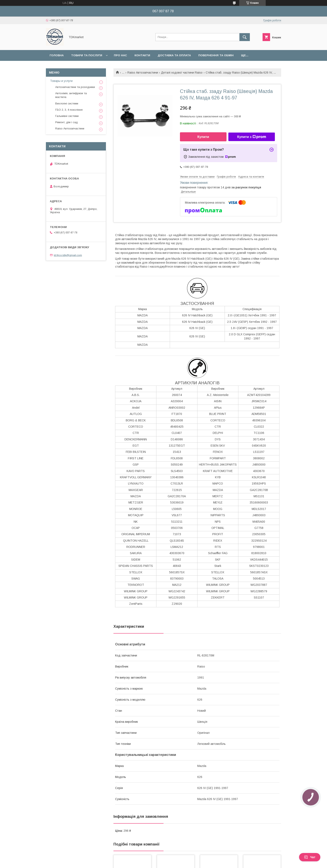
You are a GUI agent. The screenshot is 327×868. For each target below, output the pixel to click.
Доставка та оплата (174, 55)
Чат (310, 857)
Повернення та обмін (216, 55)
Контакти (142, 55)
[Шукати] (245, 37)
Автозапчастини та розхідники (75, 87)
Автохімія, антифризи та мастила (71, 95)
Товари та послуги (87, 55)
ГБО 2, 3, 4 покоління (69, 110)
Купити (203, 137)
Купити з (252, 137)
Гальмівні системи (67, 116)
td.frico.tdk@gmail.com (68, 255)
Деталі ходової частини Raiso (182, 73)
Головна (57, 55)
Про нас (120, 55)
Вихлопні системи (67, 103)
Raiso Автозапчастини (143, 73)
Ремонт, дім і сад (67, 122)
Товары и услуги (61, 81)
